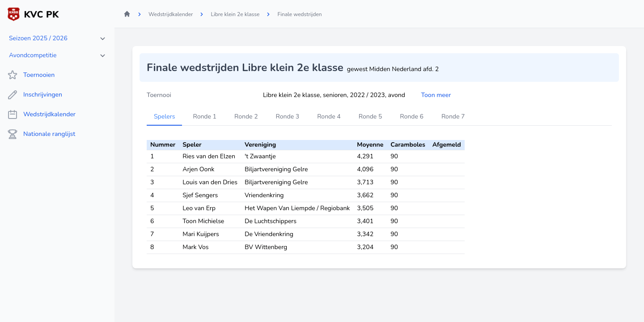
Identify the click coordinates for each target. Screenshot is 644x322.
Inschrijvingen (35, 95)
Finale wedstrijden (299, 14)
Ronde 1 (205, 117)
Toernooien (31, 75)
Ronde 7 (453, 117)
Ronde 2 (246, 117)
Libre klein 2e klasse (235, 14)
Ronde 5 (371, 117)
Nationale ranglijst (41, 134)
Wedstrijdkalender (41, 114)
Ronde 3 (288, 117)
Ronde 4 (329, 117)
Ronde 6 (412, 117)
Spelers (164, 117)
